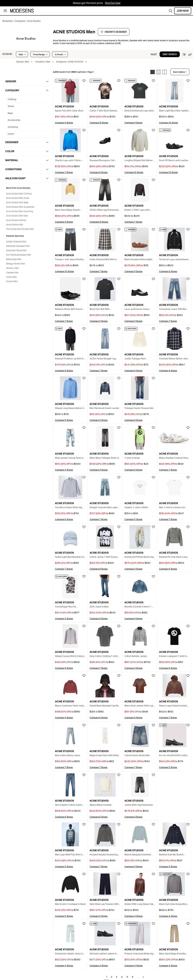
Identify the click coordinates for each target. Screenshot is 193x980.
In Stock (59, 54)
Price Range (39, 54)
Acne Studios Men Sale (17, 216)
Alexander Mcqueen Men (18, 246)
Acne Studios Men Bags (17, 203)
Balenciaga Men (14, 259)
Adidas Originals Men (16, 242)
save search (170, 54)
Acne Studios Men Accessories (20, 207)
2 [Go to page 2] (111, 977)
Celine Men (11, 277)
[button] (171, 11)
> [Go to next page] (143, 977)
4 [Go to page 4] (122, 977)
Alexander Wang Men (16, 251)
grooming (13, 127)
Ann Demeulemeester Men (19, 255)
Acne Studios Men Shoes (18, 198)
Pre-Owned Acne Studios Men (20, 229)
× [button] (32, 62)
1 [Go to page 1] (107, 977)
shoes (11, 106)
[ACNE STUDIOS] (26, 38)
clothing (12, 100)
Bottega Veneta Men (16, 264)
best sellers (179, 72)
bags (10, 113)
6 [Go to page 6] (133, 977)
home (11, 134)
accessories (14, 120)
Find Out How (113, 3)
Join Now (183, 11)
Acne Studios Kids (14, 225)
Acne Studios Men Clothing (19, 194)
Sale (21, 54)
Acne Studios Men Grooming (20, 212)
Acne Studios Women (16, 220)
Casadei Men (12, 273)
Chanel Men (12, 282)
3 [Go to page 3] (117, 977)
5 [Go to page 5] (127, 977)
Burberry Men (13, 268)
